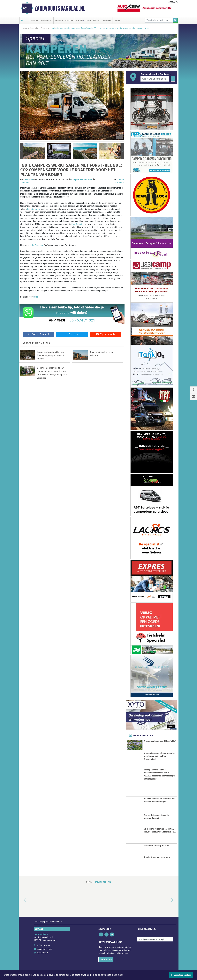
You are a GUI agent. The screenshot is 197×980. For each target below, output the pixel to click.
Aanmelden (106, 959)
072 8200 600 (44, 945)
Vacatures (107, 20)
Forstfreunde (77, 224)
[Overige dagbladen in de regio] (155, 939)
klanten (84, 180)
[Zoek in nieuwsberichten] (159, 20)
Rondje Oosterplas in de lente (157, 857)
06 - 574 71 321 (82, 320)
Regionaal (69, 20)
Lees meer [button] (117, 975)
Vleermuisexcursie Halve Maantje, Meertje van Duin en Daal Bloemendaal (159, 756)
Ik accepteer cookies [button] (181, 975)
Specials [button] (79, 20)
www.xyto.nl (43, 953)
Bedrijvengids (47, 20)
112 (27, 20)
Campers (45, 28)
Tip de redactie (106, 334)
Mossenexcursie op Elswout (156, 845)
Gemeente (59, 20)
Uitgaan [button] (96, 20)
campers (75, 180)
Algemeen (35, 20)
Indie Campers (34, 209)
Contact (117, 20)
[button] (21, 151)
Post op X (72, 334)
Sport (89, 20)
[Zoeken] (175, 20)
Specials (34, 28)
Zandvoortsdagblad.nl (60, 8)
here (36, 297)
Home (25, 28)
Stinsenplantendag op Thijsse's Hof (160, 741)
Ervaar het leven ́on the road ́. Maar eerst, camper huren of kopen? (51, 355)
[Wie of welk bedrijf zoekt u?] (155, 79)
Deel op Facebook (38, 334)
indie (90, 180)
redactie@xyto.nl (45, 949)
